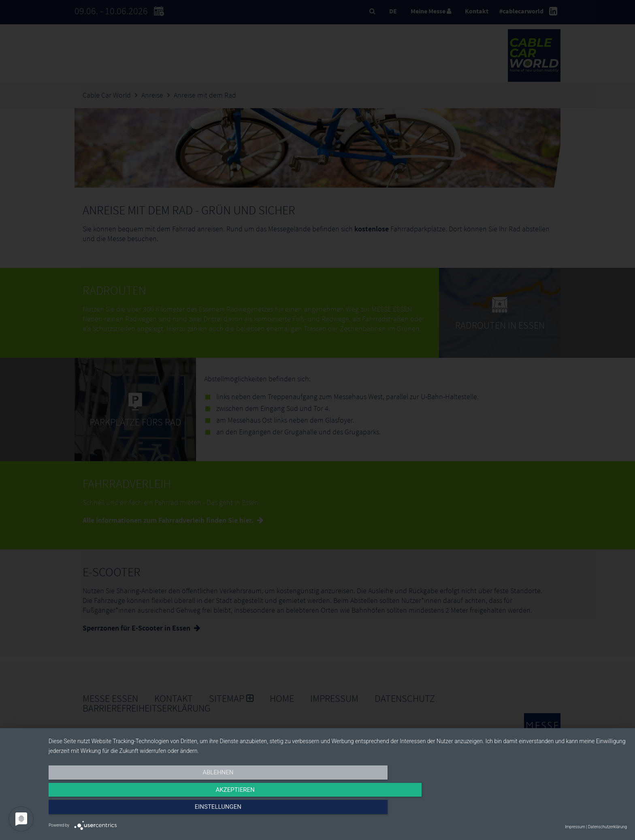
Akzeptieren (338, 810)
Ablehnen (135, 810)
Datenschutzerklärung (607, 827)
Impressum (575, 827)
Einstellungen (540, 810)
